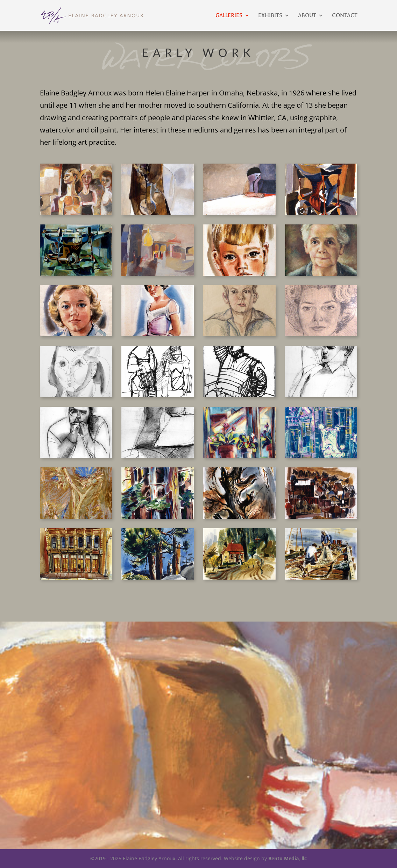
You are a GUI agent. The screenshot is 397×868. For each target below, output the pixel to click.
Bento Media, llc (288, 858)
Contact (345, 16)
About (307, 16)
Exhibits (270, 16)
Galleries (229, 16)
